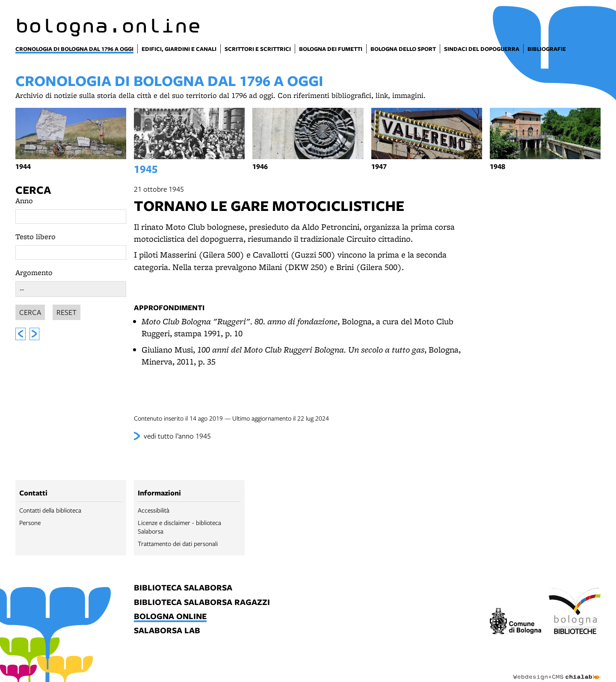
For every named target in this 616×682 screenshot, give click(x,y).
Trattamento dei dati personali (178, 543)
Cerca (33, 190)
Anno (24, 200)
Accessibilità (154, 510)
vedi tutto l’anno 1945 (177, 436)
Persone (30, 522)
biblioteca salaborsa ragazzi (202, 603)
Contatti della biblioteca (50, 510)
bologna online (170, 617)
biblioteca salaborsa (183, 588)
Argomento (34, 272)
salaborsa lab (167, 631)
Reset (67, 311)
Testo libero (36, 236)
